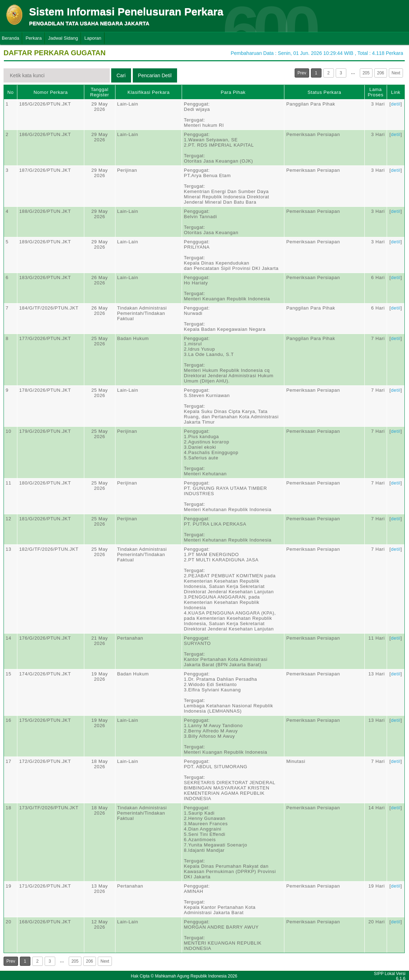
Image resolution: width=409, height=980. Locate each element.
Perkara (34, 38)
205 (366, 73)
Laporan (93, 38)
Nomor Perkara (51, 92)
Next (396, 73)
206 (381, 73)
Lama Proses (375, 92)
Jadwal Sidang (63, 38)
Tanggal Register (100, 92)
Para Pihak (233, 92)
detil (396, 104)
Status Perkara (325, 92)
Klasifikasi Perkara (149, 92)
